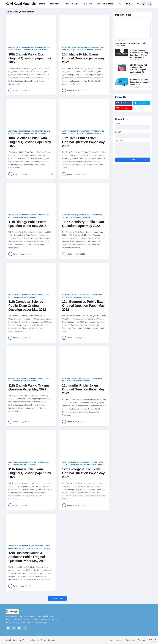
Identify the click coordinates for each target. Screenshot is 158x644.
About (120, 640)
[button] (144, 4)
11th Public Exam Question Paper (22, 215)
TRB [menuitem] (119, 4)
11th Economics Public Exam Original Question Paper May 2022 (84, 305)
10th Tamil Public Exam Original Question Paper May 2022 (83, 142)
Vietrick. (55, 640)
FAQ (151, 640)
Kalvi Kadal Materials (21, 4)
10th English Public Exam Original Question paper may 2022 (30, 58)
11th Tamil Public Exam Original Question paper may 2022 (30, 473)
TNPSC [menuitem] (129, 4)
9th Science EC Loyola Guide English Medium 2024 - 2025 (140, 82)
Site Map (142, 640)
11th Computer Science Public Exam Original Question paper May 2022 (27, 305)
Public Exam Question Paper (36, 50)
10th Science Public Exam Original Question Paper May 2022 (30, 142)
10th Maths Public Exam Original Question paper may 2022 (83, 58)
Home (111, 640)
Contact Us (130, 640)
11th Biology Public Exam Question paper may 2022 (27, 224)
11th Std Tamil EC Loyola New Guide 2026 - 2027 (131, 44)
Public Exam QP (15, 50)
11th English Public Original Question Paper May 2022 (29, 387)
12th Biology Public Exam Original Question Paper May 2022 (83, 473)
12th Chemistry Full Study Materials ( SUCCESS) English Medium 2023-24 (138, 69)
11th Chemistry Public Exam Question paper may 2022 (83, 224)
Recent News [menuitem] (71, 4)
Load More (56, 598)
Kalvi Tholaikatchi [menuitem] (105, 4)
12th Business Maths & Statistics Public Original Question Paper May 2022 (27, 557)
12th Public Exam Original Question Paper (80, 462)
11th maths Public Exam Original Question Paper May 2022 (83, 389)
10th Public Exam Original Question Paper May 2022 (30, 47)
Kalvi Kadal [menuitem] (55, 4)
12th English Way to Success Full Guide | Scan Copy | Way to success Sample (139, 54)
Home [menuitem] (42, 4)
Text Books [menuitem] (87, 4)
